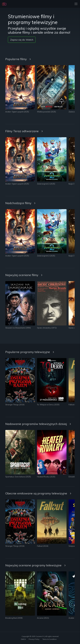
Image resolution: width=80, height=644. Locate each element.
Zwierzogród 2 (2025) (46, 184)
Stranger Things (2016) (15, 405)
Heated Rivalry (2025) (46, 477)
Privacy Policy (34, 639)
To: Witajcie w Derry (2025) (48, 405)
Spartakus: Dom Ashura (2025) (18, 477)
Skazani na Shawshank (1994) (18, 328)
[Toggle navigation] (75, 4)
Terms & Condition (50, 639)
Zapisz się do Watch (22, 40)
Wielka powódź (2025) (46, 112)
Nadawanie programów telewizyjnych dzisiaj (38, 424)
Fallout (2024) (74, 405)
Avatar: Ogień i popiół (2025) (17, 112)
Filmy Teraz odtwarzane (24, 131)
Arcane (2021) (43, 618)
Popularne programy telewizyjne (30, 352)
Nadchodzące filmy (20, 203)
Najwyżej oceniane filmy (24, 275)
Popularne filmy (18, 59)
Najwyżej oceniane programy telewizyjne (35, 565)
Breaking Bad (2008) (14, 618)
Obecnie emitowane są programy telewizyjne (38, 493)
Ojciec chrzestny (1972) (47, 328)
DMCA (23, 639)
